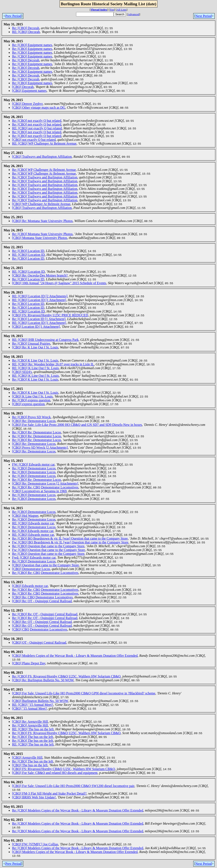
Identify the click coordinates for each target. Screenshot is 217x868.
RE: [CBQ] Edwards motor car (33, 523)
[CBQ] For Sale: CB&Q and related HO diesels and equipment (55, 773)
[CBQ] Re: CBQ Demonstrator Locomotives (42, 597)
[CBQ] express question (28, 404)
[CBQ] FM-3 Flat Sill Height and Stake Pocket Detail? (49, 793)
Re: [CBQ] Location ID (28, 251)
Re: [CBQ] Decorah (26, 28)
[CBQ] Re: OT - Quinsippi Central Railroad (42, 601)
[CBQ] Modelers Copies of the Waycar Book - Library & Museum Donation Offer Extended (75, 656)
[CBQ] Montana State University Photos (40, 238)
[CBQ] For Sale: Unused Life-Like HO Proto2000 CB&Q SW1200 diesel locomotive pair (73, 786)
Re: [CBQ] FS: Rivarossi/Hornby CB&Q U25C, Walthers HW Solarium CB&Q (66, 676)
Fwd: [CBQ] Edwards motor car (34, 557)
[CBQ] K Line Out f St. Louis (32, 396)
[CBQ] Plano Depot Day (29, 663)
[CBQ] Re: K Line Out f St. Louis (35, 347)
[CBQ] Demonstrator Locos (31, 569)
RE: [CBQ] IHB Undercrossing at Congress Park (45, 340)
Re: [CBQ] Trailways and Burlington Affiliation (45, 177)
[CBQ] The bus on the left (30, 765)
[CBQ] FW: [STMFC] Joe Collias (35, 844)
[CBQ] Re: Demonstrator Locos (34, 421)
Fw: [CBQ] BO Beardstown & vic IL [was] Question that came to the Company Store (70, 542)
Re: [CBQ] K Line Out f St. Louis (35, 360)
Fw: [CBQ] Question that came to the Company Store (49, 550)
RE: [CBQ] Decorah (26, 32)
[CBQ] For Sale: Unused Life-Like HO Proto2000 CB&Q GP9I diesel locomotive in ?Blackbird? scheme (84, 693)
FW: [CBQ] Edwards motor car (33, 464)
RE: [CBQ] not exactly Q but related (37, 128)
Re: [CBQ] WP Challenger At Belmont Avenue (44, 170)
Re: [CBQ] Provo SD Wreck (31, 417)
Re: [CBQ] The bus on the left (33, 737)
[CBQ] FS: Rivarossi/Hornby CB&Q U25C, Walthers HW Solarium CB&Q (64, 769)
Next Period (204, 16)
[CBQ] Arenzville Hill (27, 758)
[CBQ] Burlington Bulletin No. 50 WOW (40, 701)
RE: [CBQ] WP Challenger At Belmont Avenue (44, 143)
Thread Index (99, 10)
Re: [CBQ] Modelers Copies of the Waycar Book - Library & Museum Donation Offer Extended (78, 810)
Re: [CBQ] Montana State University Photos (42, 234)
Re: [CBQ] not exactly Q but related (37, 121)
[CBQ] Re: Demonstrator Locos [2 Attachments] (45, 483)
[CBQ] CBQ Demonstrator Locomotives (40, 629)
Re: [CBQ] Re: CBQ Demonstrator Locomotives (45, 487)
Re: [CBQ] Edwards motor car (33, 531)
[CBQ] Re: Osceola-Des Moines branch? (40, 275)
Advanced (134, 14)
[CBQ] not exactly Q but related (34, 140)
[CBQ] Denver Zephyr (27, 104)
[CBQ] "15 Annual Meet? (29, 708)
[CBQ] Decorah (23, 87)
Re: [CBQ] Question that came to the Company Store (48, 546)
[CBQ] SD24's (22, 372)
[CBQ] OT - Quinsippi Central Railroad (39, 642)
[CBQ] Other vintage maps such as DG (39, 108)
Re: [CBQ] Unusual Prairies (31, 343)
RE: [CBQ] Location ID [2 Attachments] (40, 296)
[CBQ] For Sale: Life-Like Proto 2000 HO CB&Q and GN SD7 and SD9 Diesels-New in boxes (77, 425)
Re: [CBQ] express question (31, 400)
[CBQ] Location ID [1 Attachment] (36, 327)
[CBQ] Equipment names (29, 91)
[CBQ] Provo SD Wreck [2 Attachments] (40, 448)
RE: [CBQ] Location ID (28, 255)
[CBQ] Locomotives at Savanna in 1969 (39, 491)
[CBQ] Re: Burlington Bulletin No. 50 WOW (43, 680)
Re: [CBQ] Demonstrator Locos (34, 468)
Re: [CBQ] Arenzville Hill (30, 725)
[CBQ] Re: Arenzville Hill (30, 722)
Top (112, 10)
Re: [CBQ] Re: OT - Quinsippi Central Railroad (45, 614)
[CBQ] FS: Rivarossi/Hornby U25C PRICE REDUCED (50, 315)
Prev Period (13, 16)
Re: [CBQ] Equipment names (32, 45)
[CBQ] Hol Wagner (25, 516)
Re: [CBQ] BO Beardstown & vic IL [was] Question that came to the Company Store (70, 538)
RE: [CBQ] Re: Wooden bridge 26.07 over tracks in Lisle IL (53, 364)
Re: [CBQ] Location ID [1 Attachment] (39, 319)
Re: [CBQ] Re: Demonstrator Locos (37, 432)
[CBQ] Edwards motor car (30, 586)
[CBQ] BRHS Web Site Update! (34, 797)
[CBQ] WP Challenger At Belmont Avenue (41, 204)
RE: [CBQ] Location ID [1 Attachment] (39, 300)
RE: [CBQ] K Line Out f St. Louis (35, 368)
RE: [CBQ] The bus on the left (33, 729)
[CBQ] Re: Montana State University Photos (42, 221)
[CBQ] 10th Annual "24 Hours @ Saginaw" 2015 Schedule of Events (59, 283)
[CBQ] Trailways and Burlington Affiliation (42, 157)
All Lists (121, 10)
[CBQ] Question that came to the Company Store (45, 565)
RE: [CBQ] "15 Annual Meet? (33, 705)
